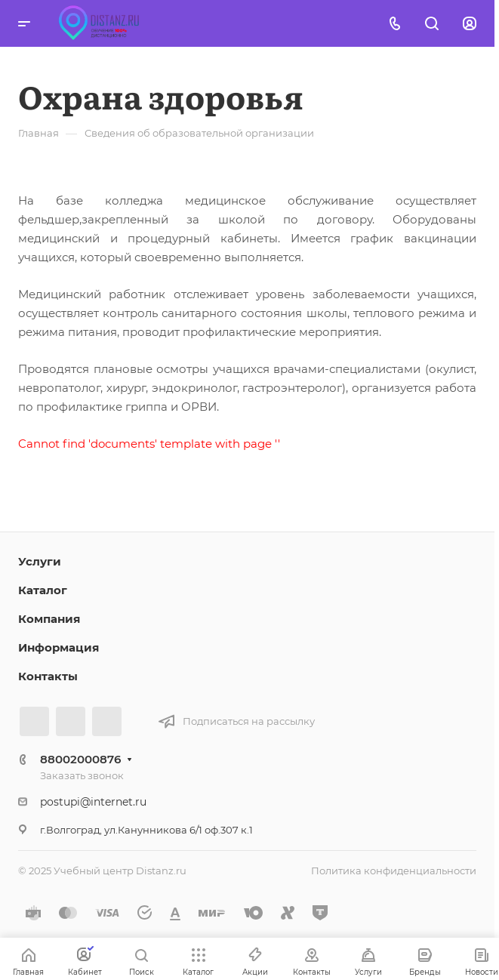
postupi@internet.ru (93, 802)
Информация (59, 647)
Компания (49, 619)
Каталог (43, 590)
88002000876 (80, 759)
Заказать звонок (82, 775)
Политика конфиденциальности (394, 871)
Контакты (48, 676)
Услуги (40, 561)
